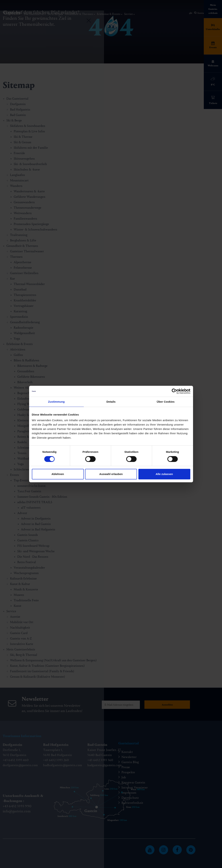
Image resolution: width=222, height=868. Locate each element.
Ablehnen (58, 474)
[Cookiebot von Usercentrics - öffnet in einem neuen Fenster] (174, 391)
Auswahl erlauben (111, 474)
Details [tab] (111, 402)
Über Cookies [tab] (166, 402)
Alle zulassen (164, 474)
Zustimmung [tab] (56, 402)
